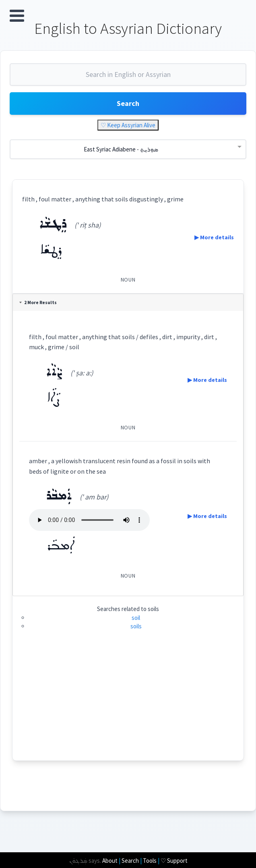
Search (128, 104)
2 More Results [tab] (38, 303)
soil (136, 618)
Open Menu (17, 16)
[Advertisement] (128, 704)
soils (136, 627)
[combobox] (128, 78)
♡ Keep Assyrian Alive (128, 125)
